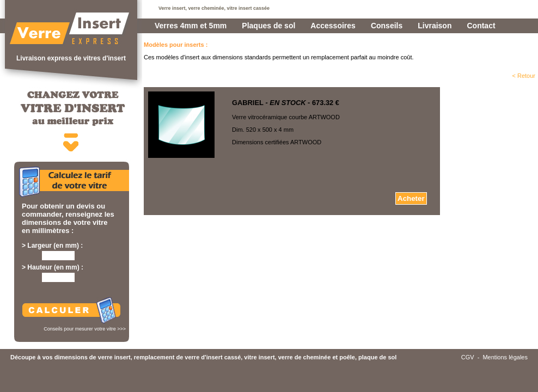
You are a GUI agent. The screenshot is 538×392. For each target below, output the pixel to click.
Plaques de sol (268, 26)
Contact (481, 26)
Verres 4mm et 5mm (191, 26)
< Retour (524, 76)
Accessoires (333, 26)
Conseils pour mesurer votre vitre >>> (85, 329)
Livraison (435, 26)
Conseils (387, 26)
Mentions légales (505, 357)
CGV (468, 357)
